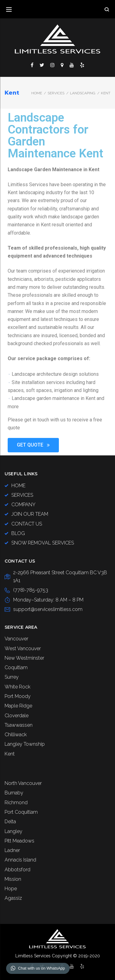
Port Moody (18, 696)
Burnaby (14, 793)
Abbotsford (17, 870)
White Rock (17, 687)
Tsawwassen (19, 725)
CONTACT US (27, 524)
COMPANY (23, 505)
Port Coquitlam (21, 812)
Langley (13, 831)
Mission (13, 879)
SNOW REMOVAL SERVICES (43, 543)
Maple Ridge (18, 706)
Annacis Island (20, 860)
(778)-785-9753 (31, 590)
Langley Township (25, 744)
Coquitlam (16, 667)
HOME (18, 486)
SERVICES (56, 93)
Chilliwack (16, 735)
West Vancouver (23, 648)
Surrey (12, 677)
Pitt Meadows (19, 841)
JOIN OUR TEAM (30, 514)
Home (37, 93)
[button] (33, 445)
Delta (10, 822)
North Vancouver (23, 783)
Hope (11, 889)
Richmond (16, 803)
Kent (10, 754)
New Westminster (24, 658)
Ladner (12, 850)
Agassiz (13, 898)
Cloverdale (17, 716)
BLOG (18, 533)
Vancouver (16, 639)
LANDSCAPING (83, 93)
